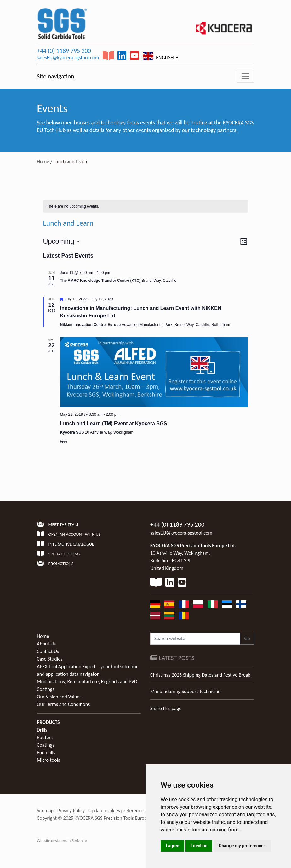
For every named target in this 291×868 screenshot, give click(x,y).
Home (43, 162)
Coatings (46, 745)
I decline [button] (199, 846)
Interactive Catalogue (66, 544)
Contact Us (48, 651)
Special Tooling (58, 554)
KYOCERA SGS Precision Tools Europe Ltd (116, 818)
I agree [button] (172, 846)
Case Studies (50, 659)
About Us (46, 644)
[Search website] (195, 639)
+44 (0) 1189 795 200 (64, 51)
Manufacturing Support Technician (185, 691)
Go (247, 638)
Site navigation (56, 76)
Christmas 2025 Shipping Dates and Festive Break (200, 675)
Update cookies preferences (117, 810)
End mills (46, 752)
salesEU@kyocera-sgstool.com (68, 58)
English (158, 56)
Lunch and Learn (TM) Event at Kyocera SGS (114, 423)
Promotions (55, 564)
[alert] (146, 207)
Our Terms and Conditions (63, 704)
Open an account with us (69, 534)
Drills (42, 730)
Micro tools (48, 760)
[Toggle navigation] (245, 76)
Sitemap (45, 810)
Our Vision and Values (59, 697)
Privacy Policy (71, 810)
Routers (45, 737)
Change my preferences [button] (242, 846)
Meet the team (57, 525)
